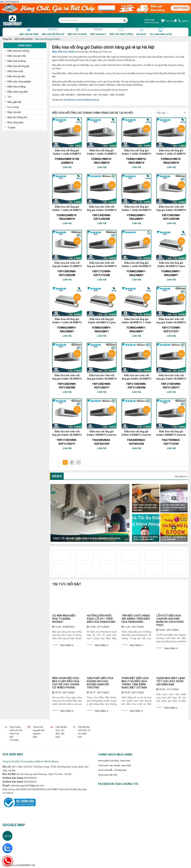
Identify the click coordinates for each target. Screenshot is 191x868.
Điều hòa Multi (98, 32)
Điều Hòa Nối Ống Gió (53, 32)
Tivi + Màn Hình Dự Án (161, 32)
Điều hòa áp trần (16, 76)
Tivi (9, 97)
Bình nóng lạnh (15, 122)
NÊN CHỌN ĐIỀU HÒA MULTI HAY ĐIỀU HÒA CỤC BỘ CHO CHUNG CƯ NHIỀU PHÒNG (66, 683)
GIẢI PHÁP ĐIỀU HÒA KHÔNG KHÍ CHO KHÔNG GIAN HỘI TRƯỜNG (100, 683)
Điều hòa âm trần (17, 56)
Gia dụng (141, 32)
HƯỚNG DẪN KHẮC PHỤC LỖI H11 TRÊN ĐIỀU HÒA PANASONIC (101, 619)
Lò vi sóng (13, 107)
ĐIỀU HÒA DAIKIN (24, 39)
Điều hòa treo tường (18, 51)
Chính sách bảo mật (107, 775)
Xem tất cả (181, 476)
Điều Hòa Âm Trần (29, 32)
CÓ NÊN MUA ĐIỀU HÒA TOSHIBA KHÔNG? (64, 619)
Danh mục (25, 45)
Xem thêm (67, 645)
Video (57, 476)
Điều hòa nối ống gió (18, 66)
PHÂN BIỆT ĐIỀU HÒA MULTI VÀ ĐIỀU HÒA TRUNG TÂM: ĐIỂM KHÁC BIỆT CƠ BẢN (135, 683)
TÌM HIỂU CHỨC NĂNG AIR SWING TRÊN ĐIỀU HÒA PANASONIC (136, 619)
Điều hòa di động (16, 86)
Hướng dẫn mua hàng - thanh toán (114, 760)
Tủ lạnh (11, 127)
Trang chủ (7, 39)
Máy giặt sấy (14, 102)
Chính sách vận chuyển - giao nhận (115, 765)
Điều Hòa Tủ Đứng (77, 32)
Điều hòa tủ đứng (17, 61)
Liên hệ (7, 836)
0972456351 (30, 778)
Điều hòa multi (15, 71)
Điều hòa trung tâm (18, 92)
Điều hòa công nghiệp (19, 81)
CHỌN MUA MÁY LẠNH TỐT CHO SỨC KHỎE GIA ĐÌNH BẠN (171, 681)
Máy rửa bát (14, 112)
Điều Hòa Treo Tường (121, 32)
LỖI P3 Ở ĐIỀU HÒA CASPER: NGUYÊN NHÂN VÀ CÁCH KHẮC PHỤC (170, 620)
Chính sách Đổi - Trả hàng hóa (112, 770)
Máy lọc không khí (17, 117)
